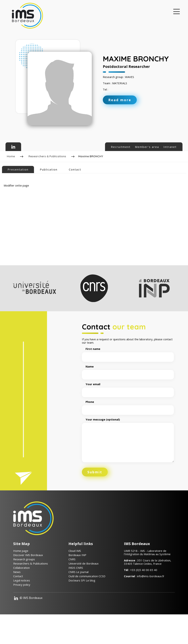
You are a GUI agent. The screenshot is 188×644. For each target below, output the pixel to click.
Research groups (24, 586)
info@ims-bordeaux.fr (151, 602)
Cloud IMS (75, 577)
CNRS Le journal (78, 598)
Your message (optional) (128, 467)
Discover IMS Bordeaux (28, 581)
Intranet (170, 147)
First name (128, 379)
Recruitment (121, 147)
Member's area (147, 147)
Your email (128, 415)
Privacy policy (22, 611)
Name (128, 397)
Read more (120, 100)
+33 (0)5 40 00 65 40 (144, 596)
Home (11, 156)
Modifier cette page (16, 184)
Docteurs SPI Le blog (82, 607)
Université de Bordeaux (84, 590)
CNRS (72, 586)
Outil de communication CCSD (87, 602)
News (17, 598)
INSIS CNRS (76, 594)
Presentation (18, 168)
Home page (21, 577)
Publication (49, 168)
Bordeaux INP (77, 581)
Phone (128, 432)
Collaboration (21, 594)
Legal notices (22, 607)
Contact (75, 168)
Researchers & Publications (48, 156)
